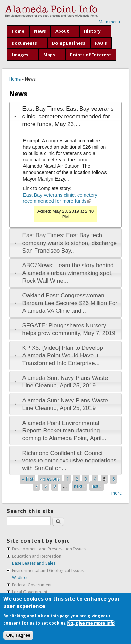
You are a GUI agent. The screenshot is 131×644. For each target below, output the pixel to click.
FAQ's (101, 43)
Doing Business (69, 43)
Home (18, 31)
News (40, 31)
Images (20, 55)
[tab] (65, 116)
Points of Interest (91, 55)
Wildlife (19, 578)
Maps (49, 55)
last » (96, 486)
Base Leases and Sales (34, 563)
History (92, 31)
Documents (24, 43)
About (62, 31)
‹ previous (50, 479)
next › (79, 486)
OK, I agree (18, 635)
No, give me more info (91, 623)
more (117, 493)
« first (28, 479)
